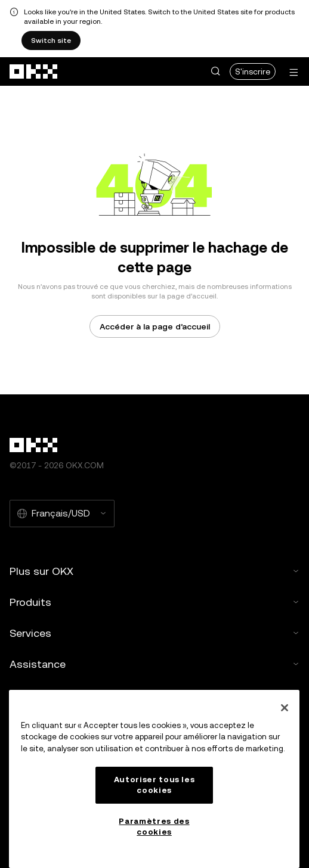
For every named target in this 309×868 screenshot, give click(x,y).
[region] (154, 779)
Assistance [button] (154, 664)
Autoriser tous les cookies (154, 785)
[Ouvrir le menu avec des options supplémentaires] (293, 72)
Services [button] (154, 633)
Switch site (51, 41)
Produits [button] (154, 602)
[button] (215, 71)
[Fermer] (285, 708)
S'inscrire (253, 71)
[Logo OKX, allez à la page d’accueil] (34, 71)
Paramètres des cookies (154, 827)
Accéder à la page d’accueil (155, 326)
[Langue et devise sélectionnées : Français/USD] (62, 514)
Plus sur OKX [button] (154, 571)
